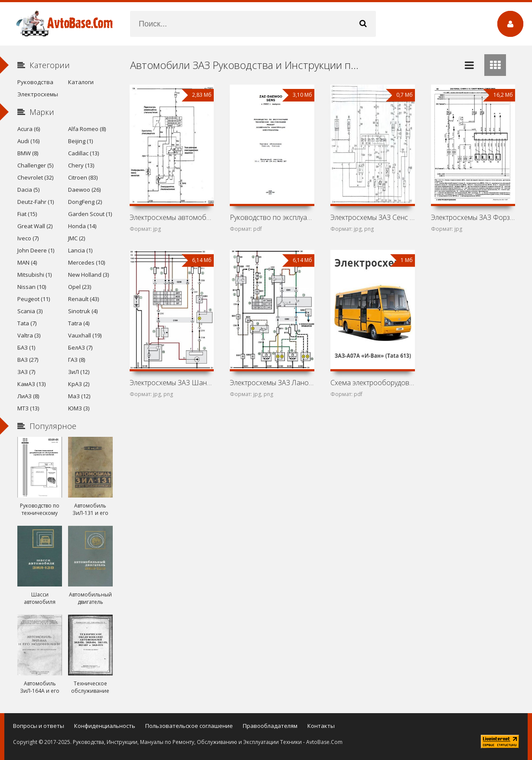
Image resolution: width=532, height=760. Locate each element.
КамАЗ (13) (31, 384)
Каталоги (81, 82)
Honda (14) (82, 226)
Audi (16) (28, 141)
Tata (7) (27, 323)
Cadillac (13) (83, 153)
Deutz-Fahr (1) (36, 202)
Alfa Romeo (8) (87, 129)
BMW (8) (28, 153)
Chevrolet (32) (35, 177)
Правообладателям (270, 726)
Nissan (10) (32, 287)
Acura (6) (29, 129)
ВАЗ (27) (28, 360)
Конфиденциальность (105, 726)
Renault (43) (83, 299)
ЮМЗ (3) (79, 408)
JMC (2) (77, 238)
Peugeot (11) (34, 299)
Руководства (35, 82)
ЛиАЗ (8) (28, 396)
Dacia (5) (28, 190)
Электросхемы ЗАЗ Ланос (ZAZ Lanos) (272, 383)
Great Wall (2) (35, 226)
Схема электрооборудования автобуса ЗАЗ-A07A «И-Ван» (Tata (373, 383)
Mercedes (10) (86, 262)
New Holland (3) (88, 275)
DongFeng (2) (85, 202)
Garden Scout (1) (90, 214)
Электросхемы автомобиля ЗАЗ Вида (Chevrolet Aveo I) (172, 217)
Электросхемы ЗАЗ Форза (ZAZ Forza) (473, 217)
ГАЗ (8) (77, 360)
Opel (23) (80, 287)
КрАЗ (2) (79, 384)
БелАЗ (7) (80, 347)
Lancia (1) (80, 250)
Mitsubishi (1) (34, 275)
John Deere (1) (36, 250)
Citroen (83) (83, 177)
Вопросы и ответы (39, 726)
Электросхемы (38, 94)
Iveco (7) (28, 238)
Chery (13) (81, 165)
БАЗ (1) (26, 347)
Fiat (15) (27, 214)
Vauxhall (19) (85, 335)
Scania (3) (30, 311)
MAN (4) (27, 262)
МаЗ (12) (79, 396)
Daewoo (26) (84, 190)
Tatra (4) (79, 323)
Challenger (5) (35, 165)
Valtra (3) (29, 335)
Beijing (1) (80, 141)
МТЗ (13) (28, 408)
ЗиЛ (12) (79, 372)
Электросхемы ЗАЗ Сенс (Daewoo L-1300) (373, 217)
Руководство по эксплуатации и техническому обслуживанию (272, 217)
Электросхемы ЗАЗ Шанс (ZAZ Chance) (172, 383)
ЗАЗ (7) (26, 372)
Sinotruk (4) (83, 311)
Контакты (321, 726)
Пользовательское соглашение (189, 726)
